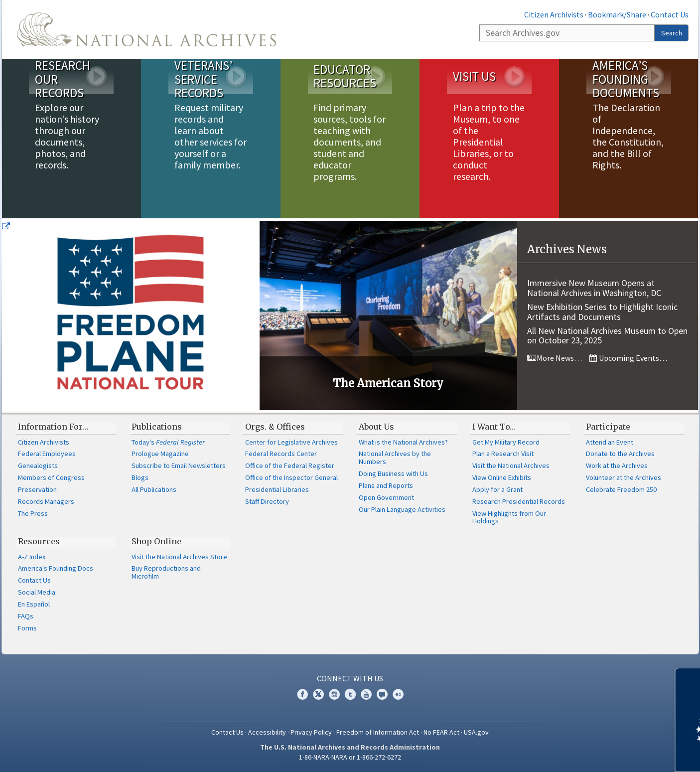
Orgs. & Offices (275, 427)
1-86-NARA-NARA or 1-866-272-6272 (350, 757)
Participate (608, 427)
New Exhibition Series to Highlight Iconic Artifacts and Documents (602, 312)
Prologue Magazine (160, 454)
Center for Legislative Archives (291, 442)
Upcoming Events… (628, 358)
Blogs (140, 477)
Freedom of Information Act (378, 732)
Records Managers (46, 501)
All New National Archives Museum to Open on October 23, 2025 (607, 336)
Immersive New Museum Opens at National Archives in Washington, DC (594, 288)
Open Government (386, 497)
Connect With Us (350, 678)
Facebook (302, 694)
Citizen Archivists (554, 14)
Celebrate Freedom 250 (621, 489)
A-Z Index (32, 557)
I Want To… (494, 427)
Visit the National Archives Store (179, 557)
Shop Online (156, 541)
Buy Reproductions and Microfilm (166, 572)
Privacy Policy (311, 732)
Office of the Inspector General (291, 477)
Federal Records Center (281, 454)
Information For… (53, 427)
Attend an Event (610, 442)
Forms (27, 628)
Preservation (37, 489)
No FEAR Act (441, 732)
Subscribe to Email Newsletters (179, 465)
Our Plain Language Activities (402, 509)
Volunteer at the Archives (624, 477)
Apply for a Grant (497, 489)
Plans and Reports (386, 485)
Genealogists (38, 465)
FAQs (26, 616)
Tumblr (350, 694)
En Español (34, 604)
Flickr (398, 694)
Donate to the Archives (620, 454)
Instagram (334, 694)
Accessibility (267, 732)
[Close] (688, 680)
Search (672, 33)
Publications (157, 427)
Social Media (37, 592)
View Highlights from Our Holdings (509, 517)
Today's (168, 442)
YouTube (366, 694)
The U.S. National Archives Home (146, 29)
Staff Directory (267, 501)
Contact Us (670, 14)
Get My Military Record (506, 442)
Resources (39, 541)
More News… (555, 358)
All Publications (154, 489)
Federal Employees (47, 454)
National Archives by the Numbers (395, 458)
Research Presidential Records (519, 501)
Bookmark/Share (617, 14)
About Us (376, 427)
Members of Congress (51, 477)
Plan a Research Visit (503, 454)
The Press (33, 513)
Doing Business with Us (393, 473)
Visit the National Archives (511, 465)
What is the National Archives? (403, 442)
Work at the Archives (617, 465)
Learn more (611, 754)
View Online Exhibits (502, 477)
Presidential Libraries (277, 489)
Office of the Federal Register (290, 465)
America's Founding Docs (56, 568)
